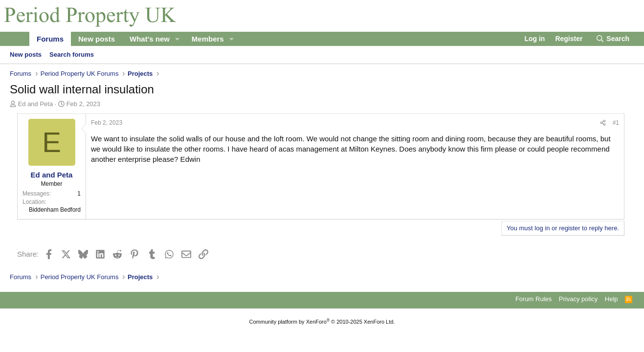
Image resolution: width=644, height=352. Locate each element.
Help (611, 299)
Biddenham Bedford (55, 210)
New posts (97, 39)
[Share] (603, 123)
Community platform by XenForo (322, 322)
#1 (616, 123)
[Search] (612, 39)
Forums (50, 39)
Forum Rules (533, 299)
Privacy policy (578, 299)
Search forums (72, 55)
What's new (150, 39)
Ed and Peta (36, 104)
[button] (178, 39)
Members (208, 39)
